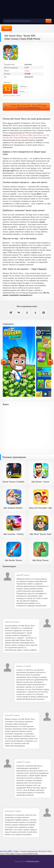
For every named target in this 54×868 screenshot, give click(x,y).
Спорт (27, 71)
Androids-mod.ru (33, 861)
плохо (19, 91)
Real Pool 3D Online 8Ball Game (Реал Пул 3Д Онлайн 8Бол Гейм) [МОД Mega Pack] (26, 136)
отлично (20, 86)
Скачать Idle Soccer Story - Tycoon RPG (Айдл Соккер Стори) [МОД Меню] (28, 107)
